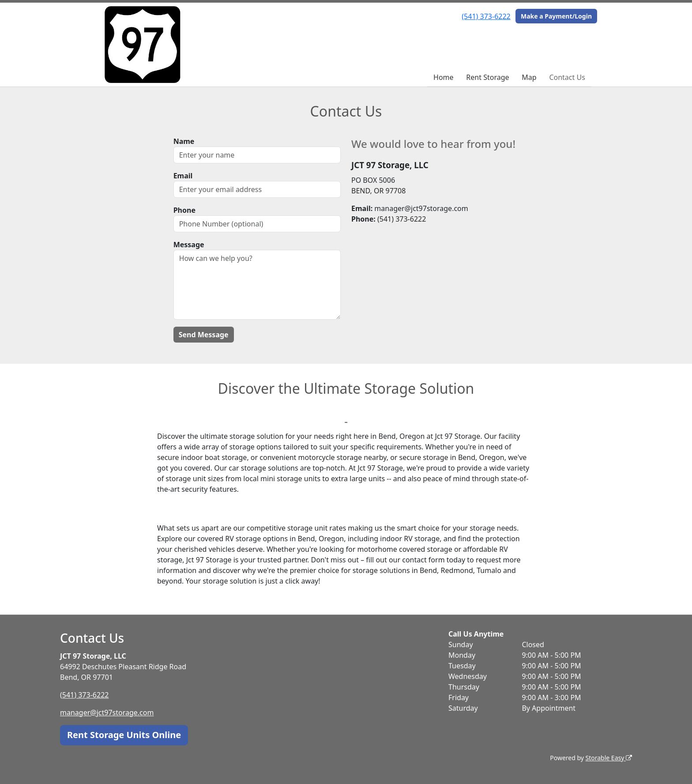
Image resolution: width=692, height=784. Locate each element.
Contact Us (567, 77)
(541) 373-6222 (486, 16)
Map (529, 77)
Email (183, 176)
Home (444, 77)
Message (189, 245)
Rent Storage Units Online (124, 735)
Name (184, 141)
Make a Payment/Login (556, 16)
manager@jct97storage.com (107, 712)
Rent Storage (487, 77)
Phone (184, 210)
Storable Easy (609, 758)
